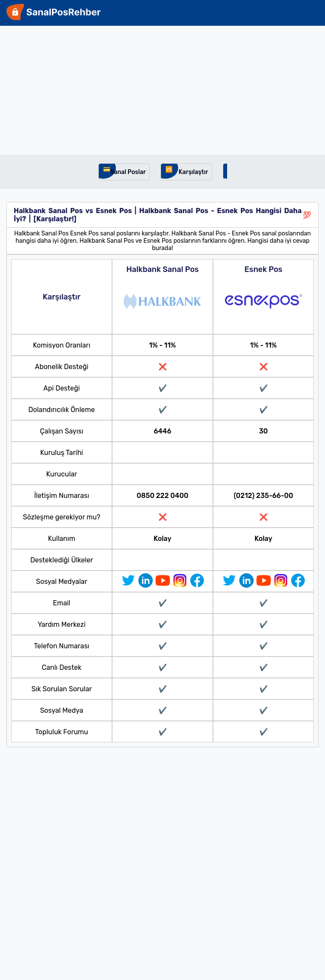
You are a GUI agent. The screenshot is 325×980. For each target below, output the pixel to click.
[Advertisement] (162, 90)
